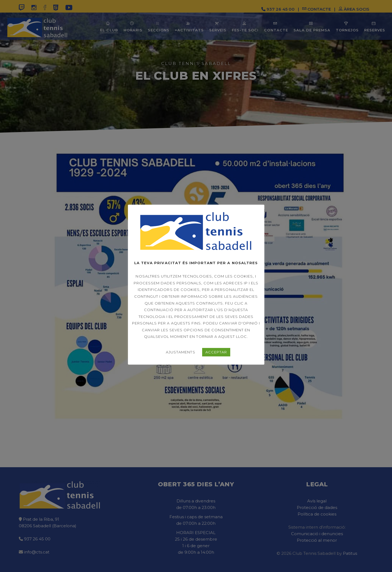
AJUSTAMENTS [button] (180, 352)
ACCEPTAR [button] (216, 352)
